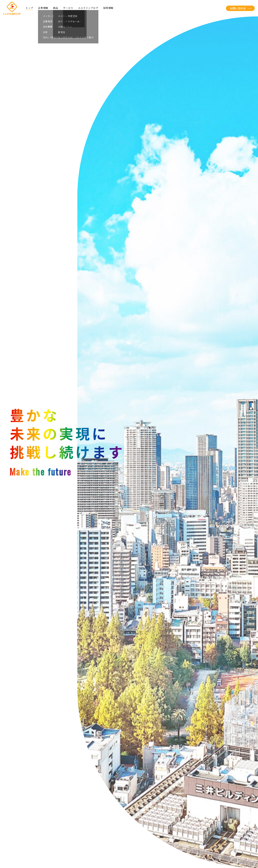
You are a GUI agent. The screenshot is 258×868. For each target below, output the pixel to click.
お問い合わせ (238, 8)
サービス (68, 8)
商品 (56, 8)
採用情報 (108, 8)
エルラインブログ (88, 8)
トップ (29, 8)
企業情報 (43, 8)
